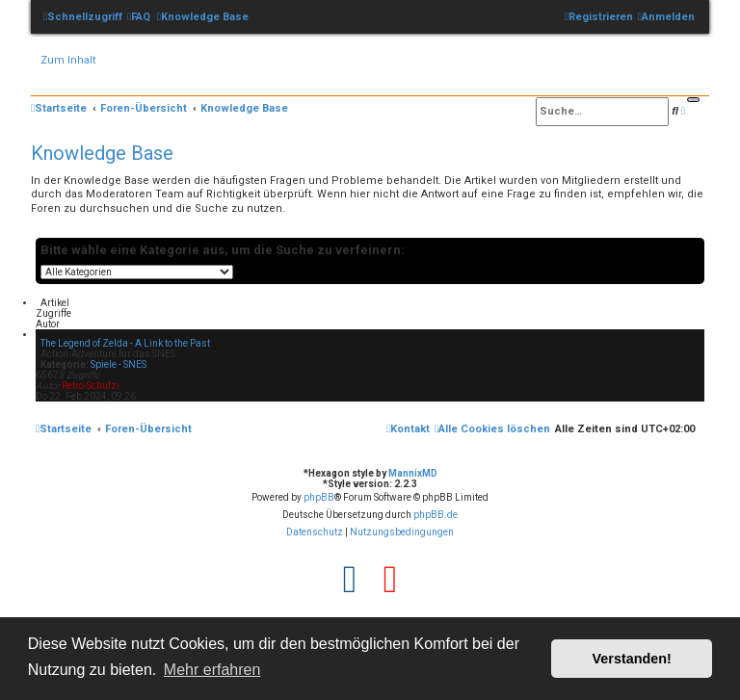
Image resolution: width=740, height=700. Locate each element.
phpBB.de (436, 515)
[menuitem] (139, 17)
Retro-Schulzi (91, 386)
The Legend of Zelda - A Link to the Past (125, 343)
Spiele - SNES (119, 364)
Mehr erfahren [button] (212, 670)
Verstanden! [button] (632, 659)
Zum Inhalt (68, 60)
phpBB (319, 497)
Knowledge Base (102, 153)
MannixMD (413, 473)
